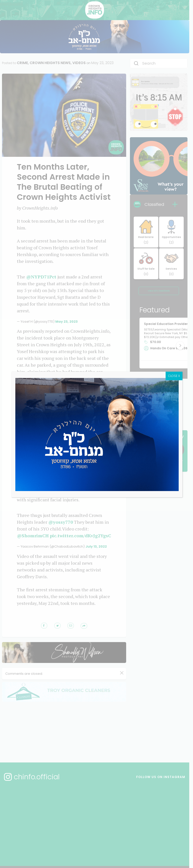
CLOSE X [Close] (185, 384)
